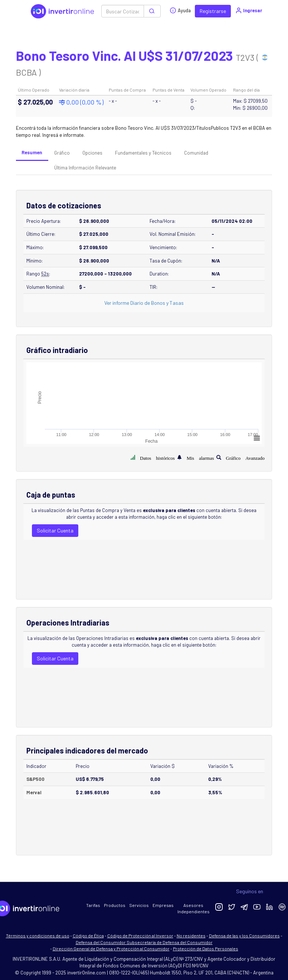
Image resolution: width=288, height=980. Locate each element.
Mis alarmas (200, 457)
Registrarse (213, 11)
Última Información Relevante (85, 168)
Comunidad (196, 153)
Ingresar (248, 10)
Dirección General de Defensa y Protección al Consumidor (111, 948)
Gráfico (62, 153)
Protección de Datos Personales (206, 948)
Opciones (92, 153)
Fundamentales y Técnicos (143, 153)
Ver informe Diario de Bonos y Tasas (144, 303)
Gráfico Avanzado (245, 457)
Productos (115, 905)
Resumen (32, 152)
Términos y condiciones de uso (38, 936)
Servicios (139, 905)
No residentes (191, 936)
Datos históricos (157, 457)
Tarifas (93, 905)
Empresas (163, 905)
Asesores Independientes (194, 908)
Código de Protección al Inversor (140, 936)
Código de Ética (88, 936)
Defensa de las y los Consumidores (244, 936)
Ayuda (180, 10)
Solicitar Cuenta (55, 530)
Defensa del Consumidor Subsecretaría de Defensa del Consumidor (144, 942)
